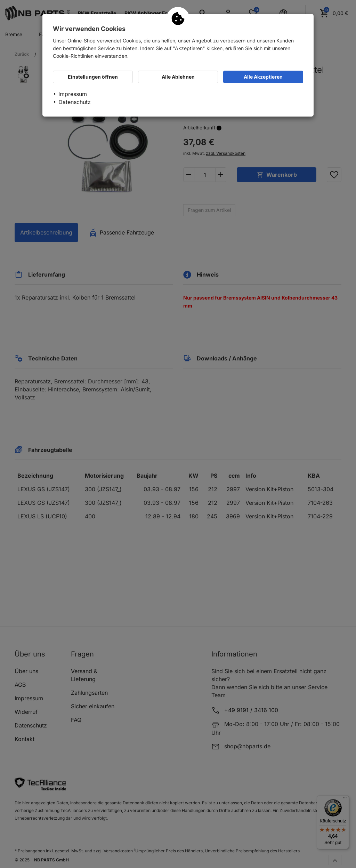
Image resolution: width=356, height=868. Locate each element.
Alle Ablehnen (178, 77)
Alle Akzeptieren (263, 77)
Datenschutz (75, 102)
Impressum (73, 94)
